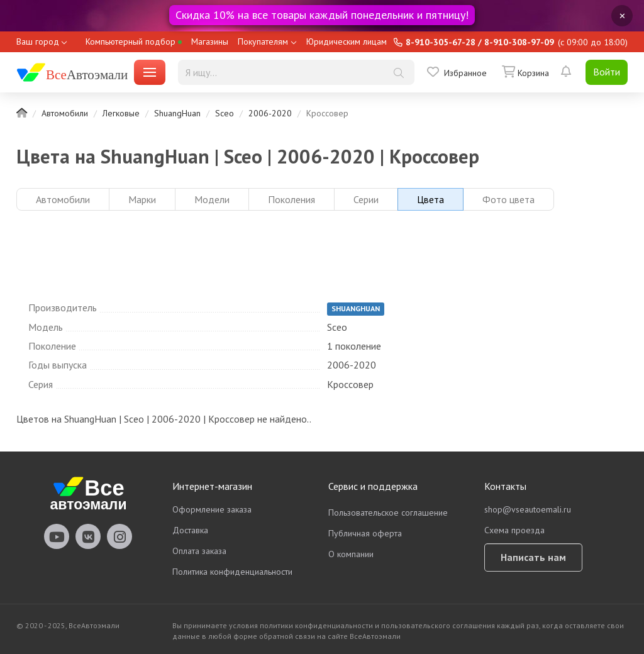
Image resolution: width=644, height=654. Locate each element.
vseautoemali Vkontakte (88, 536)
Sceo (225, 113)
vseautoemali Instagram (119, 536)
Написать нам (533, 557)
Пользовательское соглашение (388, 513)
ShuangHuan (177, 113)
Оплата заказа (199, 551)
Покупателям (263, 42)
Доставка (190, 530)
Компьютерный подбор (134, 42)
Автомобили (65, 113)
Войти (607, 72)
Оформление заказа (212, 509)
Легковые (121, 113)
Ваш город (38, 42)
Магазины (210, 42)
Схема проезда (514, 530)
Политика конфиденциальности (232, 572)
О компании (351, 554)
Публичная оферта (365, 533)
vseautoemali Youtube (57, 536)
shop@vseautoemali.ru (528, 509)
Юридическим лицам (347, 42)
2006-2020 (270, 113)
